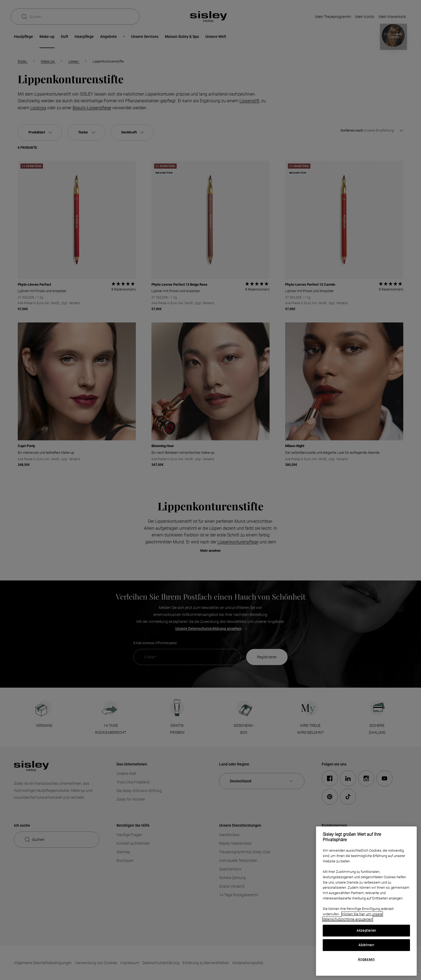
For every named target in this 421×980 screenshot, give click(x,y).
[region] (366, 901)
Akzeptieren (366, 930)
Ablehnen (366, 945)
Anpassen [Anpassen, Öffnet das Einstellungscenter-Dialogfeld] (366, 959)
